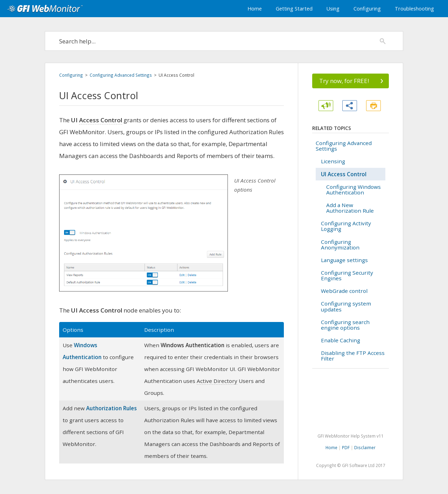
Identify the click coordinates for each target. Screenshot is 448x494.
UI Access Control (344, 174)
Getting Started (294, 9)
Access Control (101, 120)
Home (255, 9)
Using (333, 9)
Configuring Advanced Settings (121, 75)
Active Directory (217, 381)
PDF (346, 447)
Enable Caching (341, 340)
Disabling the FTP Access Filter (353, 356)
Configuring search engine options (345, 325)
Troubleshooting (414, 9)
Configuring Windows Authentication (353, 190)
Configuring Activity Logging (346, 226)
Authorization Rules (111, 408)
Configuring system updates (346, 306)
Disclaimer (365, 447)
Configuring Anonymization (340, 245)
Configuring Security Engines (347, 275)
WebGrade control (344, 291)
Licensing (333, 161)
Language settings (344, 260)
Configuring (367, 9)
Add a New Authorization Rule (350, 208)
